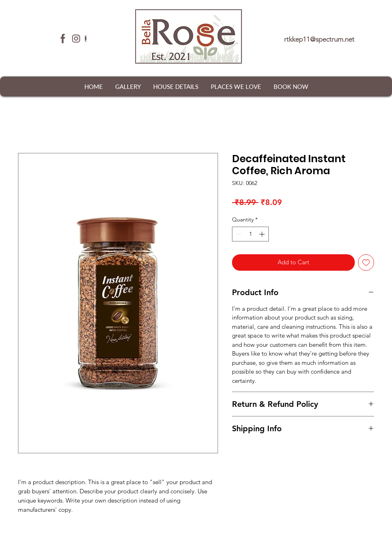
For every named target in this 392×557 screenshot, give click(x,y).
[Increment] (263, 234)
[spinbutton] (250, 234)
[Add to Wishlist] (366, 262)
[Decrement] (238, 234)
